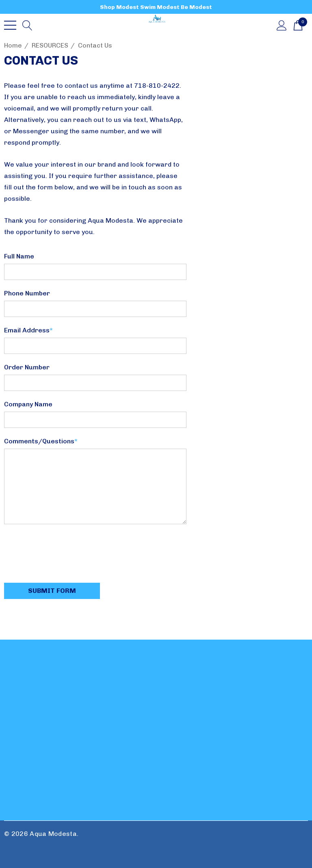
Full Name (19, 256)
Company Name (28, 404)
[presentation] (66, 554)
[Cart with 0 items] (298, 25)
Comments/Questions (41, 441)
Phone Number (27, 293)
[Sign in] (282, 25)
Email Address (28, 330)
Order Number (27, 367)
